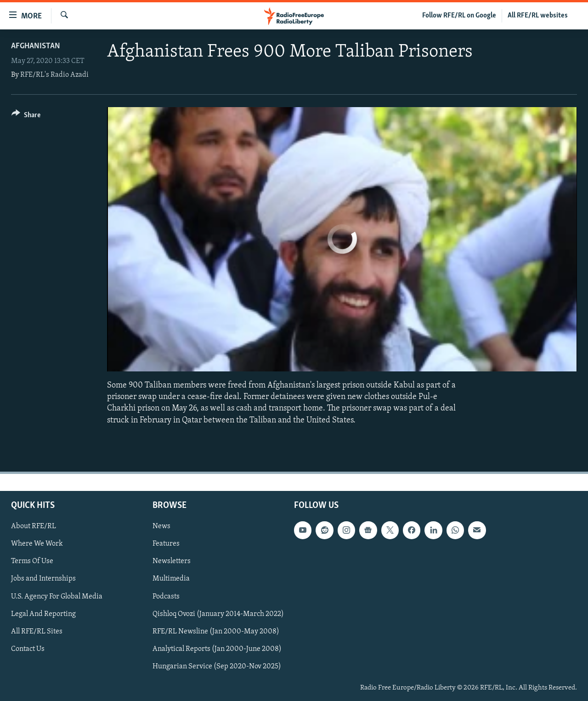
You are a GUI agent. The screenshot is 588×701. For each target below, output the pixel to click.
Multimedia (171, 579)
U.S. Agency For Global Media (57, 596)
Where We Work (37, 544)
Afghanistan (36, 46)
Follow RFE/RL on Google (459, 16)
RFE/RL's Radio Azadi (54, 75)
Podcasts (166, 596)
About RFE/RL (34, 526)
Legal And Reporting (43, 614)
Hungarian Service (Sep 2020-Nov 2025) (217, 666)
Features (166, 544)
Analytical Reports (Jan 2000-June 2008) (217, 649)
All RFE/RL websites (538, 16)
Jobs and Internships (43, 579)
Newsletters (172, 561)
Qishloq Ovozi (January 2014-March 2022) (218, 614)
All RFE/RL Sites (37, 631)
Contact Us (28, 649)
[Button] (26, 117)
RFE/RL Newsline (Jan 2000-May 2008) (216, 631)
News (161, 526)
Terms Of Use (32, 561)
